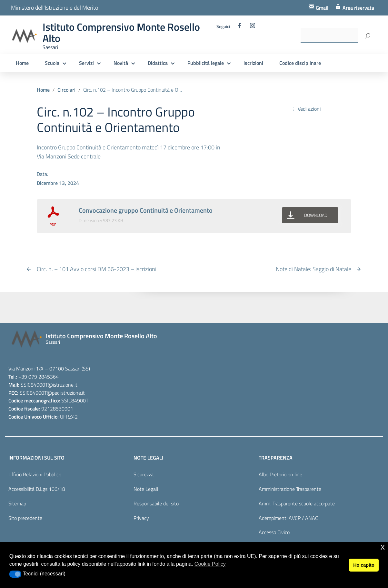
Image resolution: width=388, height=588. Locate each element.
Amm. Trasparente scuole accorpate (297, 503)
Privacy (141, 518)
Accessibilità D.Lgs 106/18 (37, 489)
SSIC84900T (34, 385)
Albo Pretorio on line (280, 474)
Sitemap (17, 503)
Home (22, 63)
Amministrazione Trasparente (290, 489)
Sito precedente (25, 518)
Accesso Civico (274, 532)
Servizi (86, 63)
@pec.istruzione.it (66, 393)
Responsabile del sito (156, 503)
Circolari (66, 90)
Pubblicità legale (206, 63)
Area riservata (358, 8)
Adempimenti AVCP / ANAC (288, 518)
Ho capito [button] (364, 565)
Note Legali (146, 489)
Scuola (52, 63)
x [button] (383, 547)
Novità (121, 63)
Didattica (158, 63)
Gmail (321, 8)
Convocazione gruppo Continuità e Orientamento (146, 210)
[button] (15, 574)
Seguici (223, 26)
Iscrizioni (253, 63)
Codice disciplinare (300, 63)
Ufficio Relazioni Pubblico (35, 474)
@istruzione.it (63, 385)
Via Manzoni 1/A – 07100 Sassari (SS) (49, 369)
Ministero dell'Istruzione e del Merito (55, 8)
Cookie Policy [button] (210, 564)
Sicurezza (144, 474)
